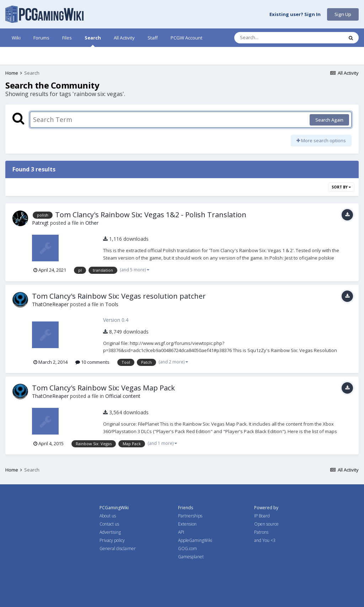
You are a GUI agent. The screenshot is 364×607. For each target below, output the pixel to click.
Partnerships (190, 516)
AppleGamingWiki (195, 540)
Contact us (109, 524)
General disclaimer (118, 549)
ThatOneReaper (50, 304)
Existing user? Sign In (295, 15)
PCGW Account (186, 38)
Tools (112, 304)
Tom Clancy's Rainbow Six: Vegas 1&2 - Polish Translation (151, 215)
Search (93, 41)
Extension (187, 524)
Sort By (341, 187)
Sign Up (343, 14)
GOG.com (188, 549)
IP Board (262, 516)
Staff (153, 38)
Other (92, 223)
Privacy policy (112, 540)
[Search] (270, 38)
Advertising (110, 532)
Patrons (261, 532)
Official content (123, 396)
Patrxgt (40, 223)
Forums (41, 38)
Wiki (16, 38)
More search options (321, 140)
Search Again (329, 120)
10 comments (92, 362)
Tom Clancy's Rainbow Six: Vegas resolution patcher (119, 296)
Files (67, 38)
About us (108, 516)
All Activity (124, 38)
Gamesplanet (191, 557)
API (181, 532)
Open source (266, 524)
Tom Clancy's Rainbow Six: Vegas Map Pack (103, 388)
